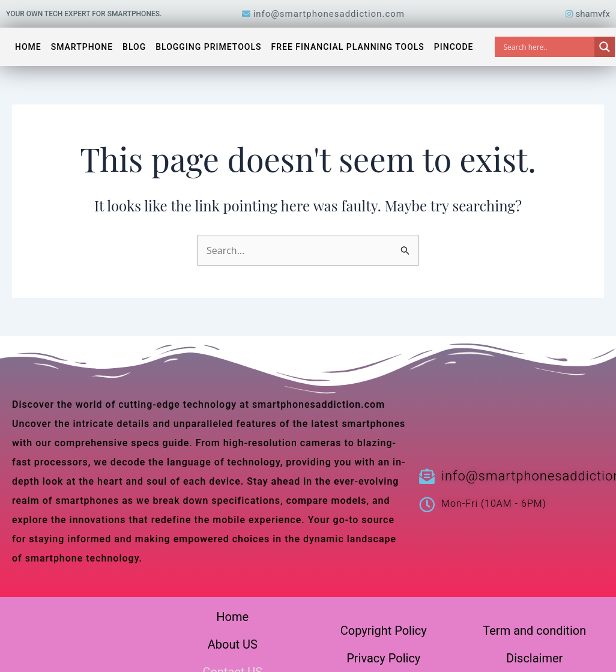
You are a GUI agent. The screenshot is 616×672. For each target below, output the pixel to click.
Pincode (454, 47)
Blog (134, 47)
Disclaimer (534, 658)
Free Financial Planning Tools (348, 47)
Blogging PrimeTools (208, 47)
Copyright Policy (384, 631)
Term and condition (534, 631)
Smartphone (82, 47)
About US (233, 644)
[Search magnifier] (605, 47)
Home (28, 47)
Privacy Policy (383, 658)
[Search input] (548, 47)
